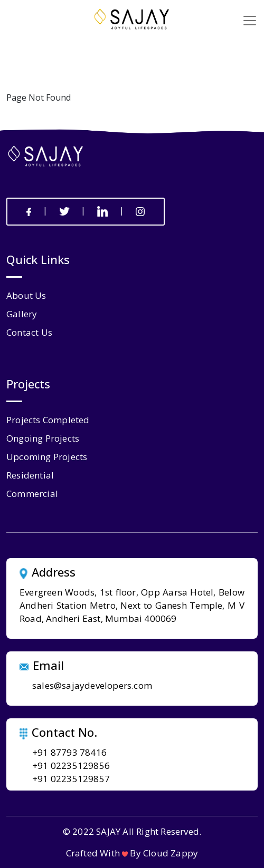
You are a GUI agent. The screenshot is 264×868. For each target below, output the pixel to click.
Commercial (32, 494)
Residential (30, 475)
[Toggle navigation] (250, 21)
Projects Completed (48, 420)
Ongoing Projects (43, 438)
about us (26, 295)
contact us (29, 332)
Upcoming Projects (47, 457)
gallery (22, 314)
